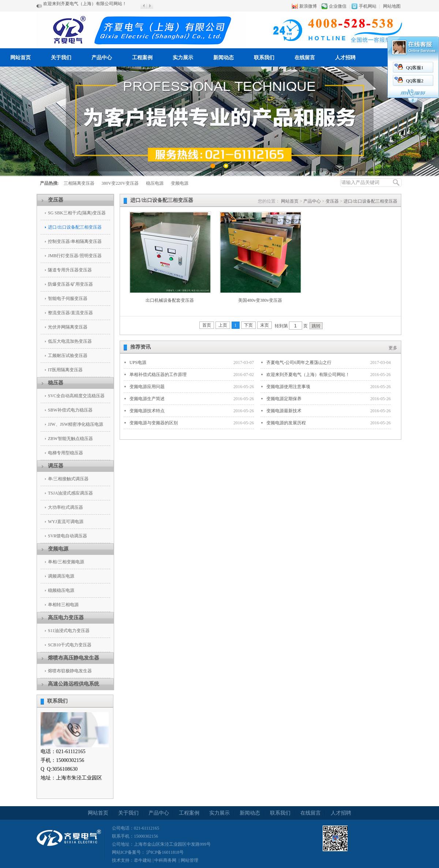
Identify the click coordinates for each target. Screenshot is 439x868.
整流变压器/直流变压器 (70, 313)
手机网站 (368, 6)
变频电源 (180, 183)
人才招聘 (345, 58)
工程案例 (142, 58)
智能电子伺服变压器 (68, 298)
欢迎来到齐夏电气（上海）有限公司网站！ (85, 6)
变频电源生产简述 (147, 399)
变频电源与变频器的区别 (154, 423)
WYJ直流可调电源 (66, 522)
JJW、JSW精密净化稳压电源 (76, 424)
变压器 (56, 200)
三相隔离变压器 (79, 183)
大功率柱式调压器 (65, 507)
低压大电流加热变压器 (70, 341)
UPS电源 (138, 362)
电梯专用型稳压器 (65, 453)
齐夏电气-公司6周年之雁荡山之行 (299, 362)
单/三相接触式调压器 (68, 479)
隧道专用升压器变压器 (70, 270)
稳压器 (56, 383)
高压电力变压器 (66, 618)
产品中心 (102, 58)
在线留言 (305, 58)
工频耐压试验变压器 (68, 356)
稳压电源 (155, 183)
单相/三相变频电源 (66, 562)
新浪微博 (308, 6)
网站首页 (20, 58)
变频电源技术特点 (147, 411)
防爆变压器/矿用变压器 (70, 284)
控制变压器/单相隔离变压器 (75, 241)
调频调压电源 (61, 576)
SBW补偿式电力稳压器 (70, 410)
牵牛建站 (143, 860)
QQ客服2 (365, 81)
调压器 (56, 466)
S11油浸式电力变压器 (69, 631)
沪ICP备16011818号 (164, 852)
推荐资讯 (140, 347)
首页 (207, 325)
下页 (248, 325)
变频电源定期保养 (284, 399)
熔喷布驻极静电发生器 (70, 671)
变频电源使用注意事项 (288, 387)
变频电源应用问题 (147, 387)
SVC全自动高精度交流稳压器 (76, 396)
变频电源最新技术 (284, 411)
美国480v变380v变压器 (260, 300)
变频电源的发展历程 (286, 423)
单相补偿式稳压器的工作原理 (158, 375)
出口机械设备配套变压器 (170, 300)
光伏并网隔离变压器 (68, 327)
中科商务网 (165, 860)
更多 (393, 348)
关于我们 (61, 58)
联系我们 (264, 58)
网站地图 (392, 6)
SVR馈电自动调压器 (67, 536)
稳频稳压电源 (61, 590)
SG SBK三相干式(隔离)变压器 (77, 213)
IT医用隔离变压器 (65, 370)
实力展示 (183, 58)
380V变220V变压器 (120, 183)
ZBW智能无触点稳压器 (70, 439)
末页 (264, 325)
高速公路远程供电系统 (74, 684)
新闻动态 (224, 58)
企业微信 (338, 6)
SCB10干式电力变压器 (70, 645)
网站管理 (190, 860)
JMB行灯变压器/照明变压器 (75, 256)
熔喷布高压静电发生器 (74, 658)
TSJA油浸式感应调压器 (70, 493)
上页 (223, 325)
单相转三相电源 (63, 605)
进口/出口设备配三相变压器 (75, 227)
